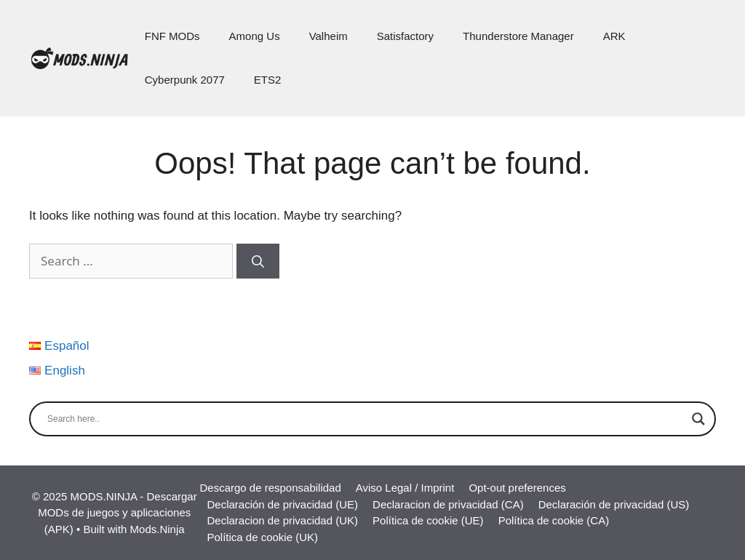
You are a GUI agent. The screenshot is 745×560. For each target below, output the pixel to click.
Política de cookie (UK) (262, 537)
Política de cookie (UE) (428, 520)
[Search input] (366, 419)
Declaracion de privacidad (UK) (282, 520)
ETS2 (268, 80)
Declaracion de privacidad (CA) (448, 504)
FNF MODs (172, 36)
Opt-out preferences (517, 488)
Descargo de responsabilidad (270, 488)
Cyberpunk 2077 (185, 80)
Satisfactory (405, 36)
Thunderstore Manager (518, 36)
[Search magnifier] (698, 419)
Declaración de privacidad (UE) (282, 504)
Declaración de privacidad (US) (614, 504)
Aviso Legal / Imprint (405, 488)
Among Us (255, 36)
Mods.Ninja (158, 529)
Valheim (328, 36)
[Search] (258, 261)
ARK (614, 36)
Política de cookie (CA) (554, 520)
